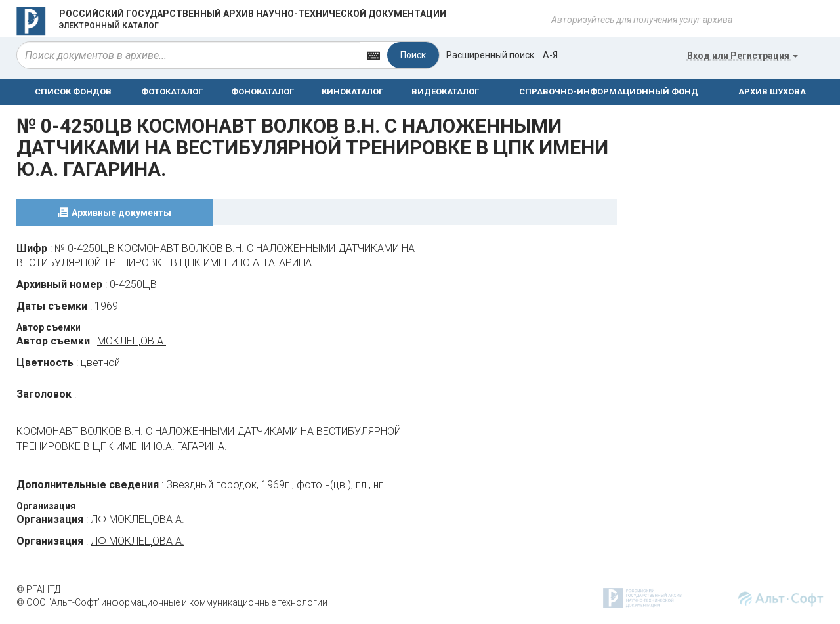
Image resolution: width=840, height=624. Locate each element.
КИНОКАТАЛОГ (352, 92)
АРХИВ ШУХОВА (772, 92)
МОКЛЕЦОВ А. (132, 341)
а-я (550, 55)
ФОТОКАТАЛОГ (172, 92)
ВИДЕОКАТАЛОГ (445, 92)
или (743, 56)
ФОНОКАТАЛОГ (262, 92)
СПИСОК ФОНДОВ (73, 92)
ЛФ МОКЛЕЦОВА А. (139, 519)
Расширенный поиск (490, 55)
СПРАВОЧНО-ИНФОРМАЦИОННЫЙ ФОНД (609, 92)
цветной (100, 363)
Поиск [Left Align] (413, 55)
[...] (188, 55)
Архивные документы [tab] (121, 213)
